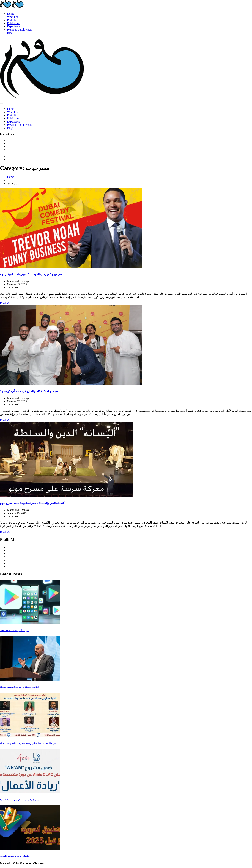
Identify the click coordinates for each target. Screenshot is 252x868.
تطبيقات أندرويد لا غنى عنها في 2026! (15, 631)
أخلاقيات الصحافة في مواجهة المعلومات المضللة (19, 687)
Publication (14, 23)
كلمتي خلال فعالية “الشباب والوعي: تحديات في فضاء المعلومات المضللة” (29, 743)
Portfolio (12, 20)
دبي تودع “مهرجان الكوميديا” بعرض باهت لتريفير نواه (31, 274)
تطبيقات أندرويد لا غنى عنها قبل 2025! (15, 856)
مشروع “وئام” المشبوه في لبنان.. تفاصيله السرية (20, 800)
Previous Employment (20, 30)
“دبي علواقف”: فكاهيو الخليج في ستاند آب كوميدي (30, 391)
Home (11, 14)
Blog (10, 33)
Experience (13, 26)
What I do (13, 17)
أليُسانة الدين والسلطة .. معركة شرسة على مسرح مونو (32, 503)
